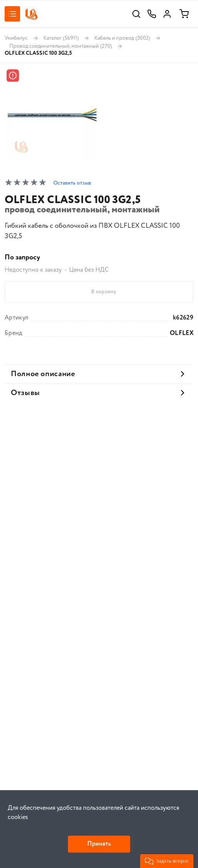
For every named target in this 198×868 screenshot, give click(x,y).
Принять (99, 844)
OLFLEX (182, 333)
